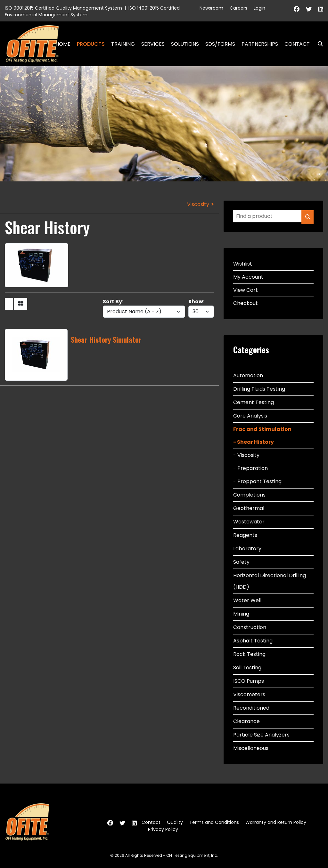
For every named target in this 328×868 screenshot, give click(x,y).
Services (153, 44)
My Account (248, 277)
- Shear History (254, 442)
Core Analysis (250, 416)
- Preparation (250, 468)
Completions (249, 495)
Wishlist (243, 264)
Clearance (246, 721)
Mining (241, 614)
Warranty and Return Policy (276, 822)
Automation (248, 375)
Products (91, 44)
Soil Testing (247, 668)
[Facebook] (297, 9)
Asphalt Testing (253, 641)
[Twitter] (309, 9)
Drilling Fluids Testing (259, 389)
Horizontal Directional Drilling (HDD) (270, 581)
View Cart (246, 290)
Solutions (185, 44)
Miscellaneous (251, 748)
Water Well (247, 600)
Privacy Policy (163, 829)
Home (63, 44)
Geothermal (249, 508)
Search (318, 44)
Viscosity (198, 204)
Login (259, 8)
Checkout (246, 303)
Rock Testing (249, 654)
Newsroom (211, 8)
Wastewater (249, 522)
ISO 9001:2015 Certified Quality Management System (63, 8)
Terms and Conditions (214, 822)
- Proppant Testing (257, 481)
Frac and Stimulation (262, 429)
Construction (250, 627)
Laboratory (247, 549)
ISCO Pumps (249, 681)
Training (123, 44)
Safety (241, 562)
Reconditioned (251, 708)
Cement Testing (254, 402)
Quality (175, 822)
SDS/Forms (220, 44)
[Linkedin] (321, 9)
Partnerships (260, 44)
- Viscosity (246, 455)
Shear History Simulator (106, 339)
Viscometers (249, 694)
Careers (238, 8)
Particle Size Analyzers (261, 735)
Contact (297, 44)
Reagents (245, 535)
